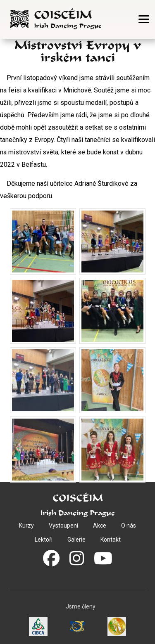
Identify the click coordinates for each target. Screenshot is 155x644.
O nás (129, 526)
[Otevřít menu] (144, 19)
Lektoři (44, 540)
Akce (100, 526)
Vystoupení (63, 526)
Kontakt (111, 540)
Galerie (76, 540)
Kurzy (26, 526)
